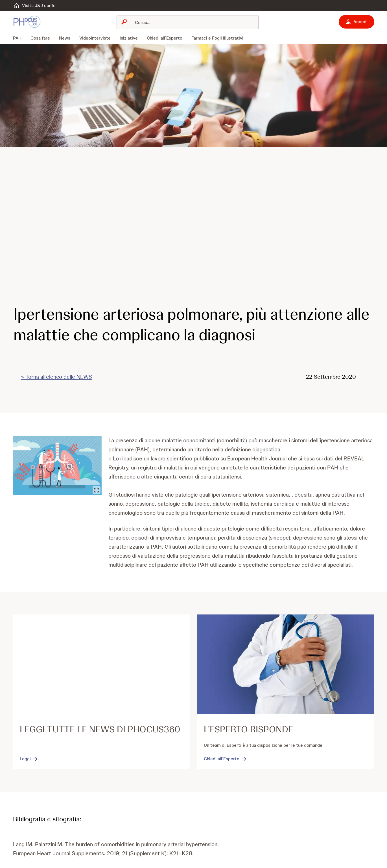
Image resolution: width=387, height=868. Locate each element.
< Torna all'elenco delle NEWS (56, 377)
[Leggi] (29, 759)
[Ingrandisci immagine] (96, 490)
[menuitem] (19, 38)
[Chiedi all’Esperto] (226, 759)
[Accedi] (357, 22)
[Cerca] (191, 22)
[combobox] (188, 22)
